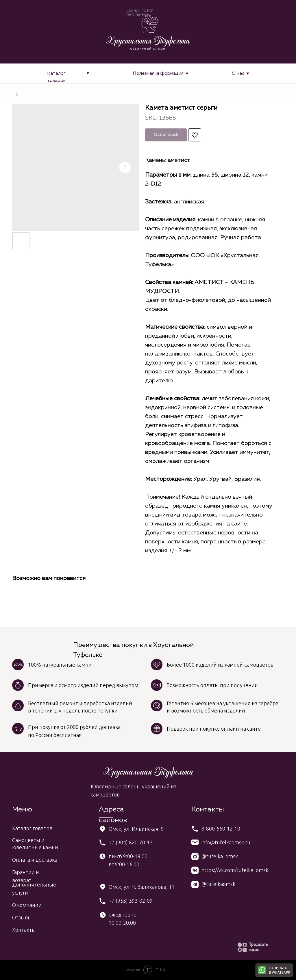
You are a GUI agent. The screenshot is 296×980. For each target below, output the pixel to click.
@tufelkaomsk (218, 884)
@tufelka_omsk (220, 856)
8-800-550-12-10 (221, 828)
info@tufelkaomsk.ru (226, 842)
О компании (27, 905)
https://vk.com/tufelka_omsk (235, 870)
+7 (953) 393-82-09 (131, 901)
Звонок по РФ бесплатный (140, 12)
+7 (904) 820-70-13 (131, 842)
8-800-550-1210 (150, 6)
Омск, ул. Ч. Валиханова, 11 (142, 887)
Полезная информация (158, 74)
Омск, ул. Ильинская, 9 (136, 829)
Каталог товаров (32, 828)
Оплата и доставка (35, 860)
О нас (238, 74)
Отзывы (22, 917)
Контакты (24, 930)
